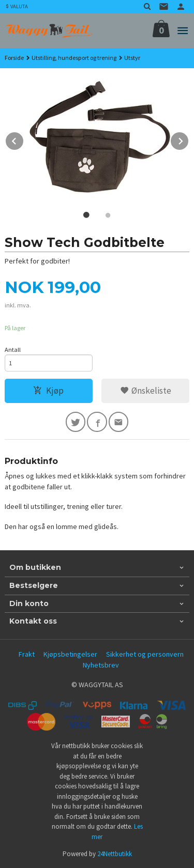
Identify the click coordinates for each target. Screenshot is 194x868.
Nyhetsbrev (101, 665)
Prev (24, 139)
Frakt (27, 654)
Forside (14, 58)
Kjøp (48, 391)
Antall (13, 350)
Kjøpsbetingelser (70, 654)
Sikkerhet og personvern (145, 654)
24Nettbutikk (115, 854)
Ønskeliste (146, 391)
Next (189, 139)
